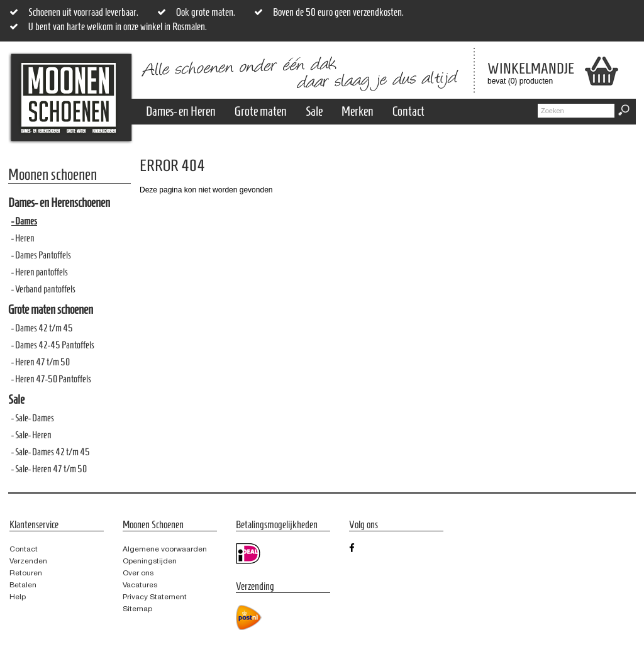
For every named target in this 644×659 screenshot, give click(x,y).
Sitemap (137, 609)
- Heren (23, 238)
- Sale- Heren (31, 435)
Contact (408, 111)
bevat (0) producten (521, 73)
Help (18, 597)
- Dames (24, 221)
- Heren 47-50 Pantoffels (51, 379)
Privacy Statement (155, 597)
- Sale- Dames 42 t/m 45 (51, 452)
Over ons (138, 573)
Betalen (23, 585)
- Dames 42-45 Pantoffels (53, 345)
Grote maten (261, 111)
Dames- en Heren (181, 111)
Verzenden (28, 561)
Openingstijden (150, 561)
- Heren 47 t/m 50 (41, 362)
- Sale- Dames (33, 418)
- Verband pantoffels (43, 289)
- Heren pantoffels (40, 272)
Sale (314, 111)
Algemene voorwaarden (165, 549)
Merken (358, 111)
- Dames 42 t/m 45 (42, 328)
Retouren (26, 573)
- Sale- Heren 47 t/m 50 (49, 469)
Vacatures (140, 585)
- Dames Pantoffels (41, 255)
